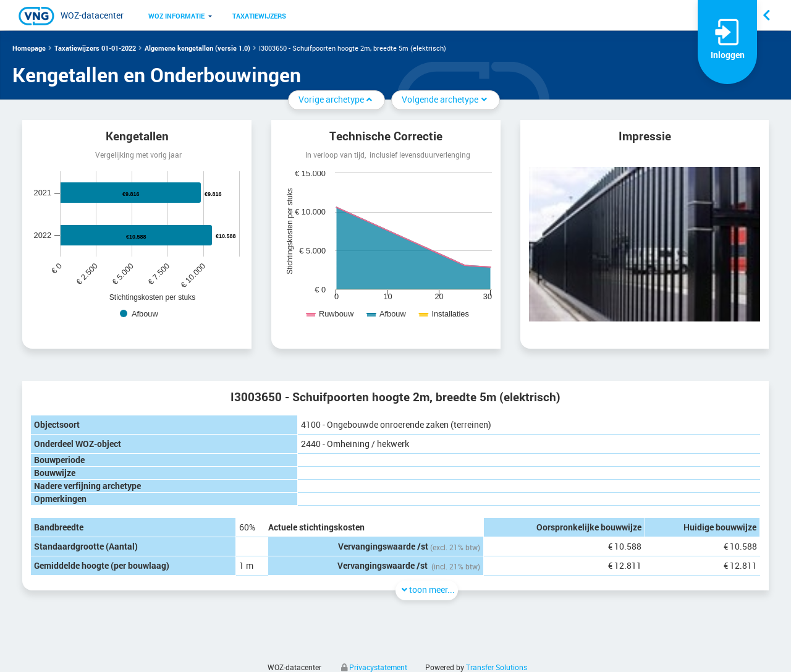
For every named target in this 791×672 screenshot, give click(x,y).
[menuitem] (176, 15)
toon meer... (427, 589)
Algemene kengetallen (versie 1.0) (197, 48)
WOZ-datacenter (92, 15)
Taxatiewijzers (259, 16)
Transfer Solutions (497, 667)
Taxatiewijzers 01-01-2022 (95, 48)
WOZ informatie (176, 16)
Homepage (29, 48)
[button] (176, 15)
